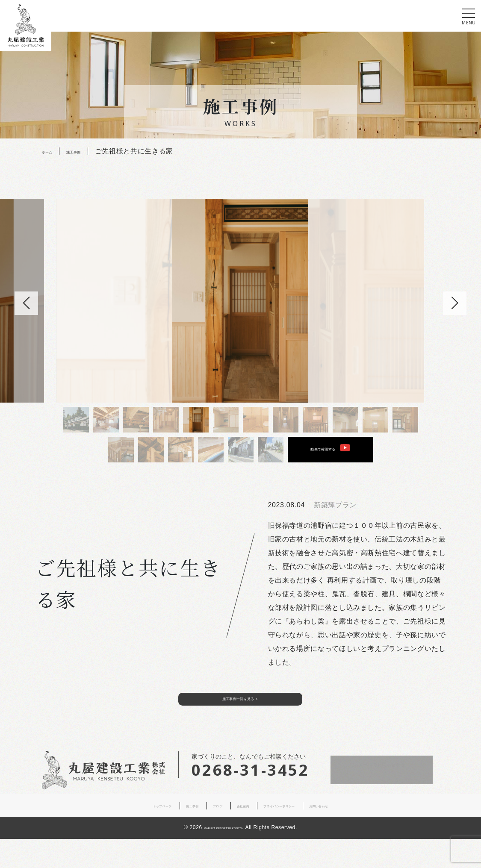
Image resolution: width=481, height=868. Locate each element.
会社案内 (238, 835)
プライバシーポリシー (296, 835)
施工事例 (166, 835)
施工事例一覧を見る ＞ (241, 722)
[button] (455, 303)
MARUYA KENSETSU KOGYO (223, 857)
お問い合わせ (361, 835)
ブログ (202, 835)
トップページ (120, 835)
